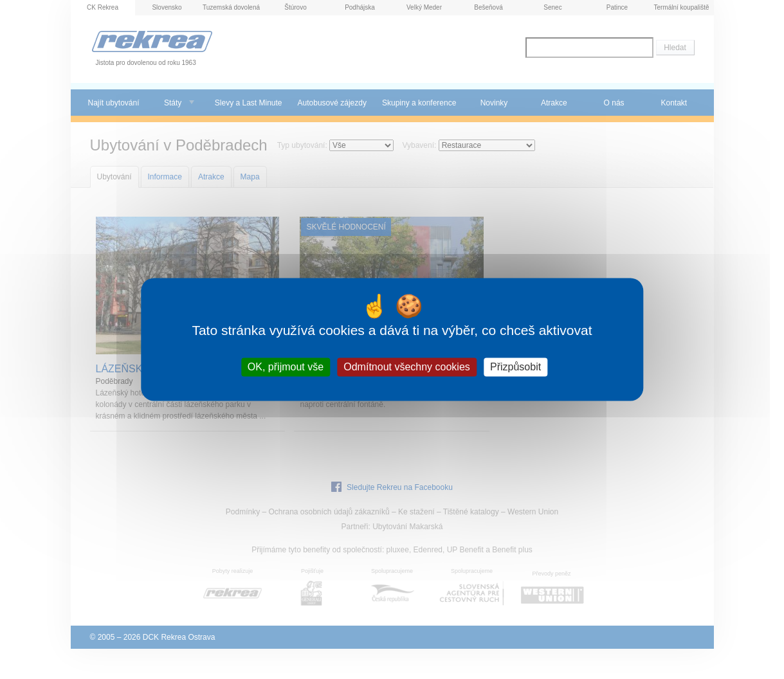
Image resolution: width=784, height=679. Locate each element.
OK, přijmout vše (286, 367)
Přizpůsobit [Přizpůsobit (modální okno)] (515, 367)
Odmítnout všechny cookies (407, 367)
